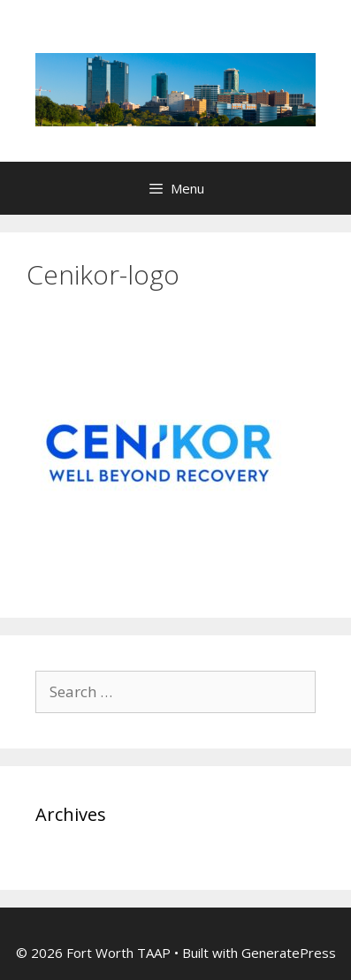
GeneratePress (289, 953)
